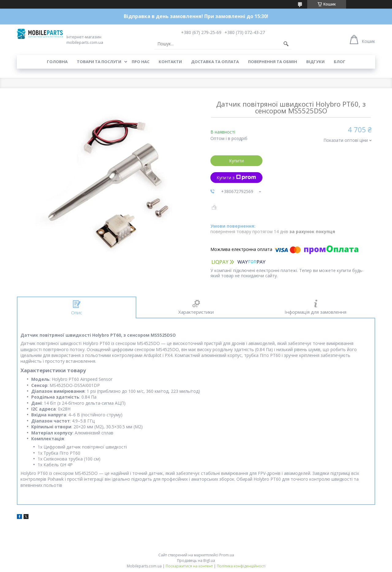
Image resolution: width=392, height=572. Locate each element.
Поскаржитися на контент (189, 566)
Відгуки (315, 62)
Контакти (170, 62)
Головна (57, 62)
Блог (340, 62)
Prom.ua (227, 555)
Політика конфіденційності (241, 566)
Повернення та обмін (273, 62)
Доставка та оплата (215, 62)
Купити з (236, 178)
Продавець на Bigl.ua (196, 561)
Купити (236, 161)
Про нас (141, 62)
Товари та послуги (99, 62)
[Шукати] (286, 44)
